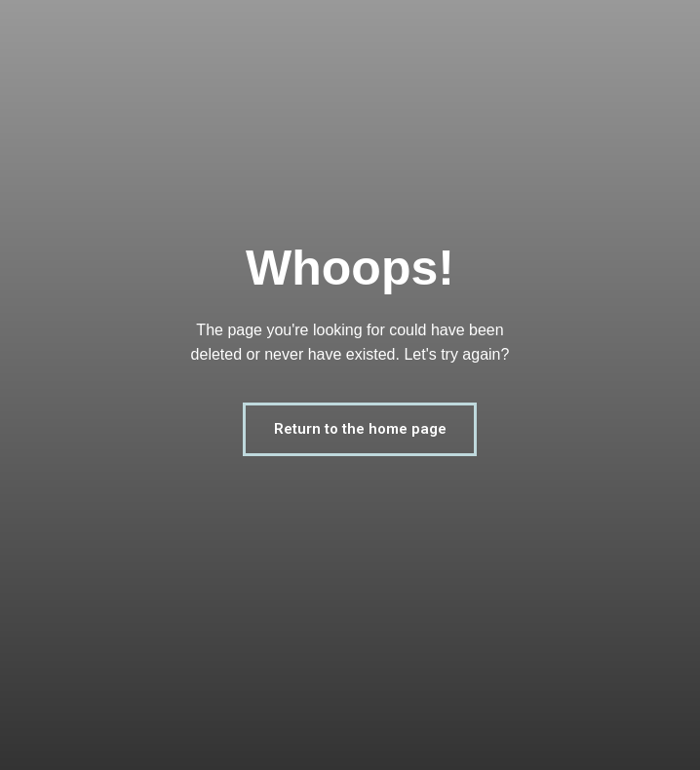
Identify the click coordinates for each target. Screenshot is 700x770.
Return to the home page (360, 429)
